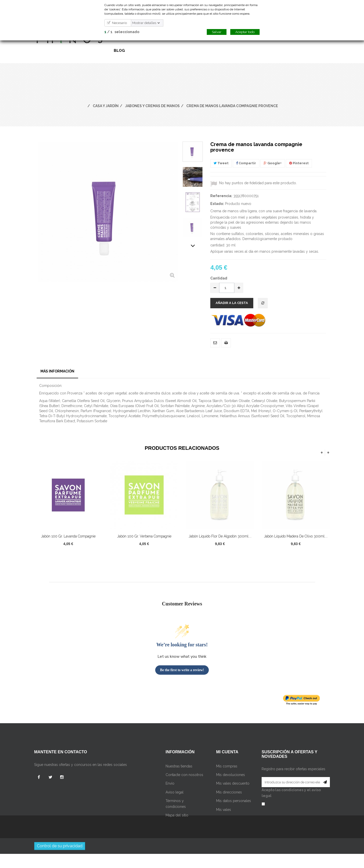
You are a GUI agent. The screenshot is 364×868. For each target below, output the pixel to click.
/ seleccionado (122, 32)
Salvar (217, 32)
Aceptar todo (245, 32)
